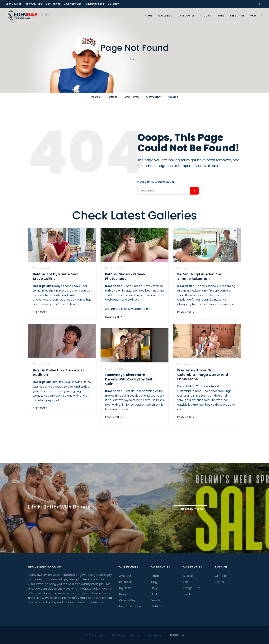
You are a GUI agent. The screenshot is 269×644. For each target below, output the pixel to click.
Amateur (125, 576)
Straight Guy (191, 588)
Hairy (154, 588)
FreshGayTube (34, 4)
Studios (206, 16)
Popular (96, 97)
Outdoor (157, 606)
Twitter (220, 582)
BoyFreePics (53, 4)
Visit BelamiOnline (191, 509)
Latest (113, 97)
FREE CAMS (237, 16)
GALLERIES (165, 16)
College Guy (127, 600)
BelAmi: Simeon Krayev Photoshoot (125, 276)
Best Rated (132, 97)
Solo (186, 582)
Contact (221, 576)
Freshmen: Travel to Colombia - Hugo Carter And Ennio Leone (203, 375)
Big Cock (125, 588)
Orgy (154, 582)
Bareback (125, 582)
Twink (187, 594)
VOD (253, 16)
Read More (42, 312)
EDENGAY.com (178, 635)
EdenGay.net (13, 4)
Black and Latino (130, 606)
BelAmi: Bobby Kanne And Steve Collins (55, 276)
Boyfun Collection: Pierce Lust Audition (58, 372)
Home (149, 16)
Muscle (156, 600)
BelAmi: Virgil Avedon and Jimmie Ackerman (200, 276)
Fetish (155, 576)
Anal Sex (189, 576)
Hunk (154, 594)
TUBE (221, 16)
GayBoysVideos (95, 4)
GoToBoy (113, 4)
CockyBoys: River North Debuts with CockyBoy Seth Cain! (129, 379)
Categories (186, 16)
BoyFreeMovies (73, 4)
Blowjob (124, 594)
